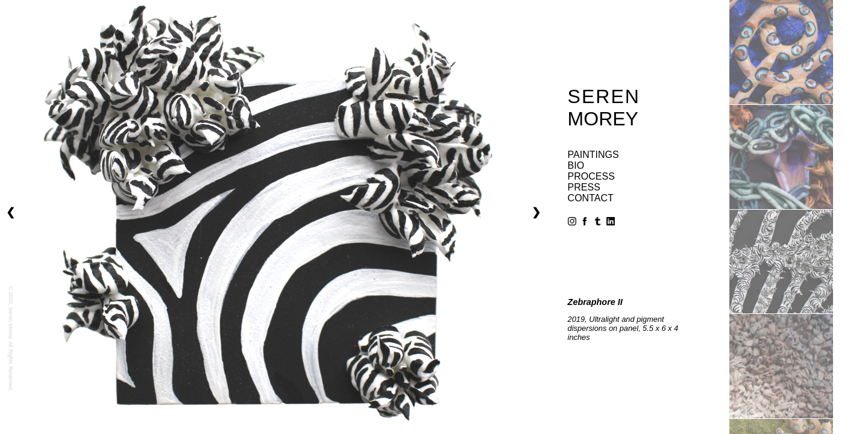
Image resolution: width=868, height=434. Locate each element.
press (584, 187)
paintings (593, 155)
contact (591, 198)
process (591, 176)
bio (576, 165)
